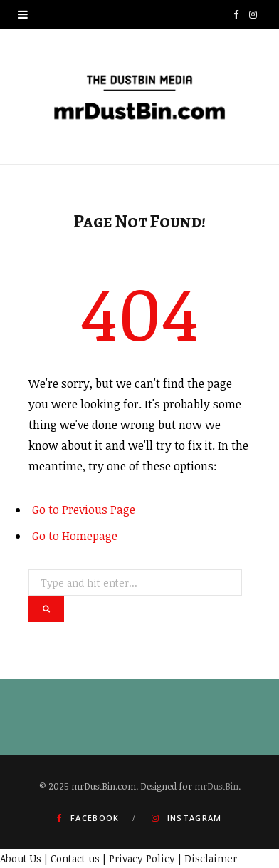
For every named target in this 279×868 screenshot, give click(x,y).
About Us (21, 858)
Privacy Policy (142, 858)
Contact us (75, 858)
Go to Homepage (75, 536)
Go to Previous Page (84, 510)
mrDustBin (216, 786)
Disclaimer (211, 858)
